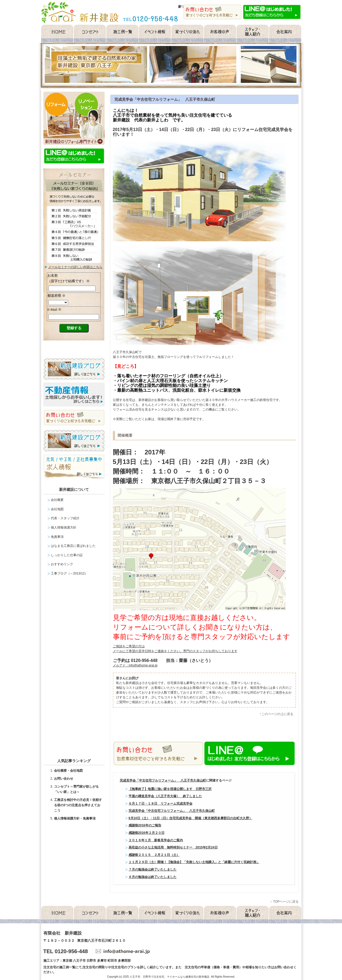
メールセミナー (74, 311)
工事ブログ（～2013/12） (69, 573)
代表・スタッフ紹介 (65, 518)
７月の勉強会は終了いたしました (153, 869)
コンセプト (90, 34)
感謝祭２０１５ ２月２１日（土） (154, 855)
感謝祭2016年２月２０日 (147, 833)
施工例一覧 (122, 34)
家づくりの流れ (187, 34)
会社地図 (57, 509)
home (57, 34)
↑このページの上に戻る (277, 714)
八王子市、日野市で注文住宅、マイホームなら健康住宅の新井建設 (170, 977)
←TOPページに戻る (284, 902)
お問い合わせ (64, 779)
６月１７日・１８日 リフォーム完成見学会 (160, 804)
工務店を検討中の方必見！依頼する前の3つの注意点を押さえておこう (78, 805)
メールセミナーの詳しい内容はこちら (75, 267)
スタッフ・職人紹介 (253, 34)
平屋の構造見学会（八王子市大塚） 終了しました (165, 796)
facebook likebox (75, 669)
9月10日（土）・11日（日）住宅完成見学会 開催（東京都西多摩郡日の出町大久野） (190, 818)
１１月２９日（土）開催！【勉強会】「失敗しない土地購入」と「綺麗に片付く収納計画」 (194, 862)
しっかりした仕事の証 (67, 555)
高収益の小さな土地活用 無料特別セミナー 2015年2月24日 (173, 847)
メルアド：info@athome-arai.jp (135, 665)
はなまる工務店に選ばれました (73, 546)
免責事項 (57, 537)
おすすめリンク (62, 564)
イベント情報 (155, 34)
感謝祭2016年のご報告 (145, 825)
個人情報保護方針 (64, 527)
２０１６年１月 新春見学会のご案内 (156, 840)
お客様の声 (220, 34)
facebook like (173, 731)
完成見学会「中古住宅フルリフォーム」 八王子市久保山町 (165, 99)
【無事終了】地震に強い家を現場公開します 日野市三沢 (170, 789)
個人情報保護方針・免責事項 (75, 818)
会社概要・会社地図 (68, 771)
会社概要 (285, 34)
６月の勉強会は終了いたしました (153, 877)
